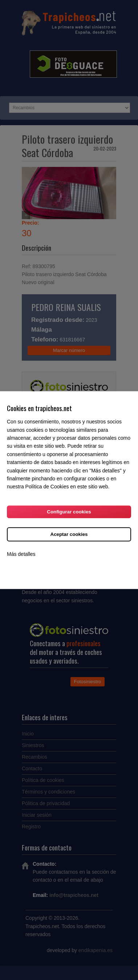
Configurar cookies (69, 512)
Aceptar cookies (69, 534)
